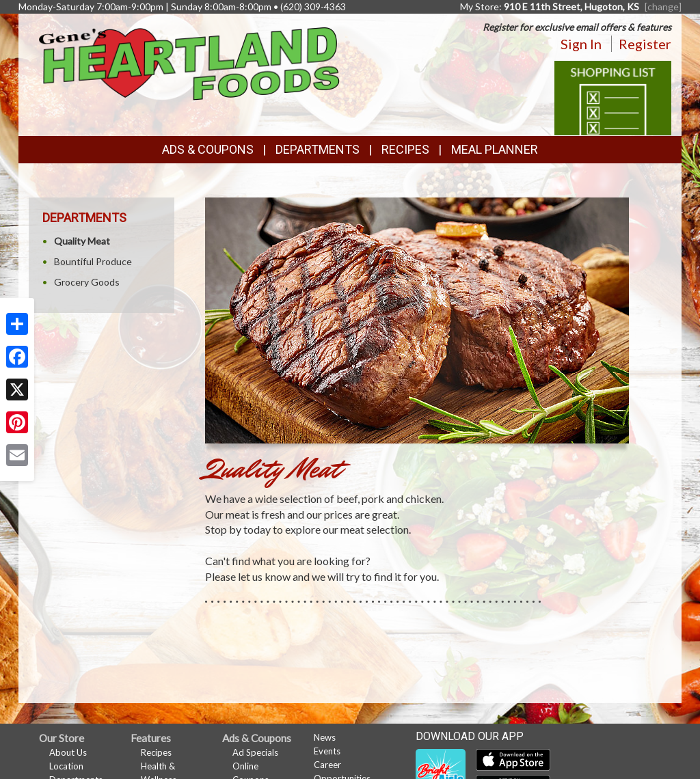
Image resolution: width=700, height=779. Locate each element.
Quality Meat (82, 241)
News (325, 737)
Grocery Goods (87, 282)
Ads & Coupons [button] (208, 149)
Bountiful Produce (93, 261)
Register (645, 44)
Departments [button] (318, 149)
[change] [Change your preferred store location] (663, 6)
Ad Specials (255, 752)
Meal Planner (495, 149)
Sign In (581, 44)
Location (66, 766)
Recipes (405, 149)
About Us (68, 752)
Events (327, 751)
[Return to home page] (189, 63)
